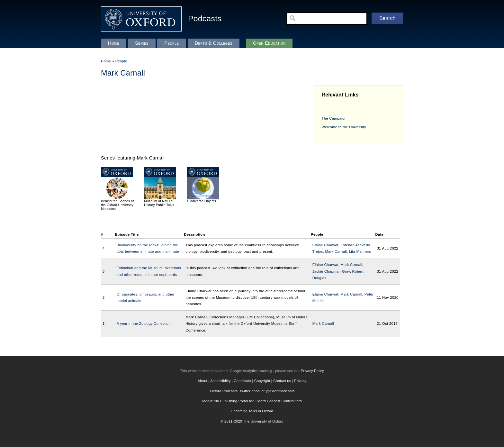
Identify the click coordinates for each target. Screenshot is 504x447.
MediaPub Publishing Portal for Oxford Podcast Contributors (252, 401)
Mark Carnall (336, 251)
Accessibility (221, 381)
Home (106, 61)
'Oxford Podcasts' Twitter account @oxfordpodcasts (252, 391)
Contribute (242, 381)
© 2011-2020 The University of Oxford (252, 421)
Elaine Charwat (325, 245)
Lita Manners (360, 251)
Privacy (300, 381)
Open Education (269, 43)
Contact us (282, 381)
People (121, 61)
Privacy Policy (312, 371)
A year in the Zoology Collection (144, 324)
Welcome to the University (344, 127)
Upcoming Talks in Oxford (252, 411)
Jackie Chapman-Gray (331, 271)
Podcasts (205, 18)
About (203, 381)
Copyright (262, 381)
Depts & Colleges (214, 43)
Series (142, 43)
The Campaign (334, 118)
